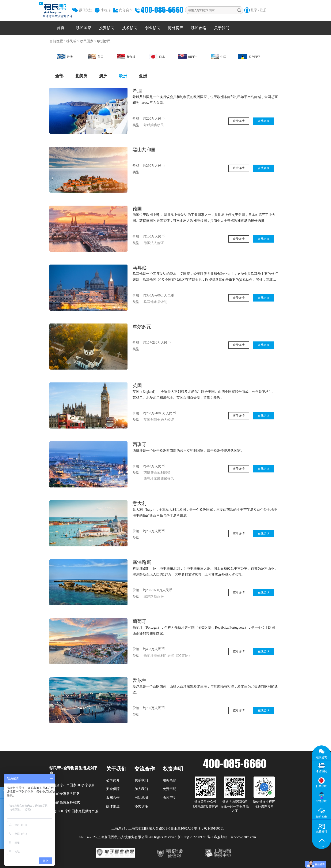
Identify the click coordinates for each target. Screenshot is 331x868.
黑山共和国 (144, 150)
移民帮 (71, 41)
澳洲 (103, 76)
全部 (59, 76)
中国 (219, 57)
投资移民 (107, 28)
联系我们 (141, 780)
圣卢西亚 (249, 57)
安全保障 (113, 789)
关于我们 (222, 28)
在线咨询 (264, 121)
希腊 (65, 57)
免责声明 (170, 789)
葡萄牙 (140, 621)
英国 (137, 386)
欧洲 (123, 76)
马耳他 (140, 268)
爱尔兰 (140, 680)
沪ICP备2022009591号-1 (195, 837)
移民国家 (84, 28)
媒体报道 (113, 806)
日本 (157, 57)
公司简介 (113, 780)
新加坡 (126, 57)
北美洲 (81, 76)
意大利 (140, 503)
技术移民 (130, 28)
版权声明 (170, 798)
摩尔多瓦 (142, 327)
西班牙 (140, 444)
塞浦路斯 (142, 562)
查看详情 (239, 121)
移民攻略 (199, 28)
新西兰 (188, 57)
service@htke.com (243, 837)
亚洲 (143, 76)
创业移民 (153, 28)
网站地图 (141, 798)
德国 (137, 209)
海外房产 (176, 28)
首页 (61, 28)
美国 (96, 57)
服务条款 (170, 780)
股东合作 (113, 798)
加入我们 (141, 789)
